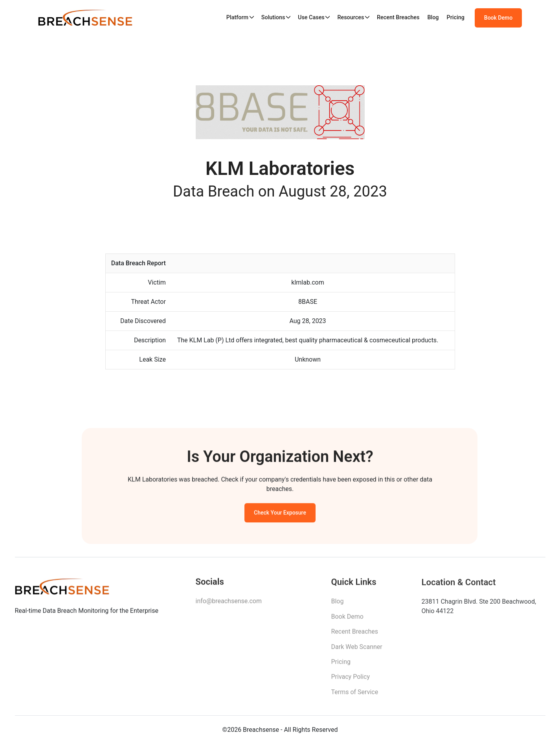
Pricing (456, 17)
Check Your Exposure (280, 514)
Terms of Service (355, 695)
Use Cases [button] (311, 17)
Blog (433, 17)
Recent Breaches (398, 17)
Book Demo (498, 18)
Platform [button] (237, 17)
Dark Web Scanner (357, 650)
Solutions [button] (273, 17)
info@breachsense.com (229, 604)
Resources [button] (351, 17)
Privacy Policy (351, 680)
